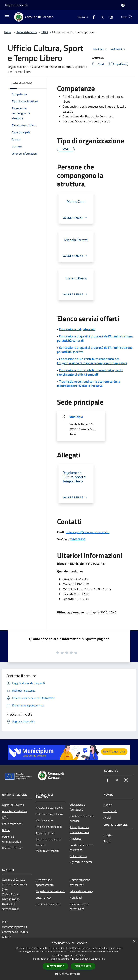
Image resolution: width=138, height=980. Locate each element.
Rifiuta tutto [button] (83, 966)
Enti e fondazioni (12, 824)
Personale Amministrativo (11, 839)
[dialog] (69, 959)
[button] (69, 974)
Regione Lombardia (17, 5)
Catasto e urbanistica (49, 839)
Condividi (101, 49)
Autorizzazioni (78, 856)
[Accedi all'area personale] (123, 5)
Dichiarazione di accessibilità (79, 906)
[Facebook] (92, 17)
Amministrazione (27, 32)
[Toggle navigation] (7, 17)
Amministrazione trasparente (80, 882)
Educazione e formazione (78, 807)
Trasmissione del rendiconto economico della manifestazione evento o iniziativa (89, 384)
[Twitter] (101, 17)
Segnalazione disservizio (50, 891)
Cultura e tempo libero (49, 814)
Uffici (45, 32)
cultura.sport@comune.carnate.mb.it (88, 532)
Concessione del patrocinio (77, 329)
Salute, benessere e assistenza (81, 847)
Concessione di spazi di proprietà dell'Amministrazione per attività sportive (95, 350)
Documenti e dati (12, 848)
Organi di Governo (13, 805)
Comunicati (110, 811)
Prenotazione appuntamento (45, 882)
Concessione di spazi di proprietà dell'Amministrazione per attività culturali (95, 338)
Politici (6, 830)
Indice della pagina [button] (22, 83)
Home (8, 32)
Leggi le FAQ (43, 898)
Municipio (76, 417)
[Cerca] (131, 17)
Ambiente (76, 839)
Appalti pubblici (45, 833)
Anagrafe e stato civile (49, 808)
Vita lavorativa (45, 820)
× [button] (134, 942)
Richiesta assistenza (48, 904)
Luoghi (108, 835)
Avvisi (107, 817)
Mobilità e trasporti (47, 851)
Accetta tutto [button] (55, 966)
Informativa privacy (81, 891)
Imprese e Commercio (49, 827)
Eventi (107, 841)
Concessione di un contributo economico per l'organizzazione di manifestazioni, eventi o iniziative (92, 361)
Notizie (108, 805)
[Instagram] (110, 17)
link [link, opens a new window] (103, 959)
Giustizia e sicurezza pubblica (82, 818)
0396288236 (77, 539)
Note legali (76, 898)
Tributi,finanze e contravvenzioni (79, 830)
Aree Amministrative (15, 811)
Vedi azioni (119, 49)
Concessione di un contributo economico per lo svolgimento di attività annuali (90, 372)
